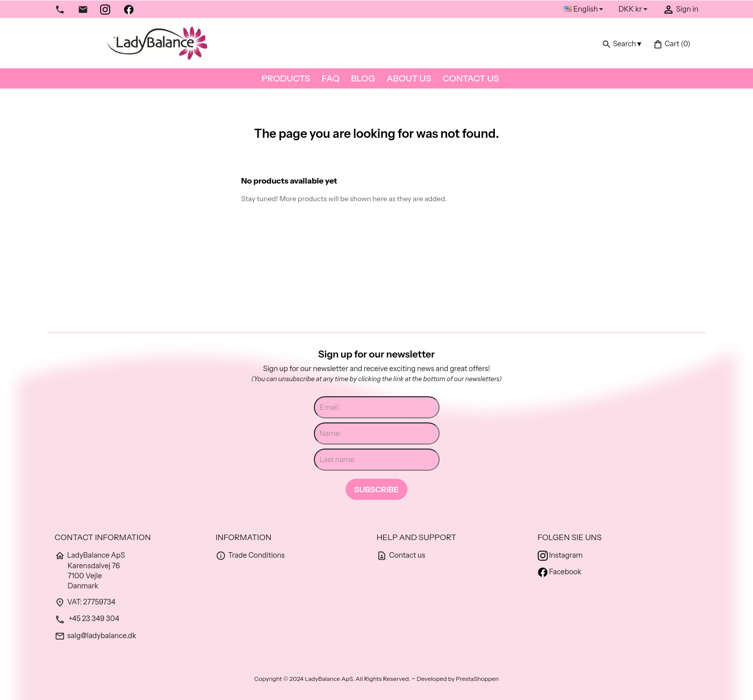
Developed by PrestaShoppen (458, 679)
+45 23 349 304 (87, 619)
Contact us (471, 78)
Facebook (560, 572)
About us (409, 78)
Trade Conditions (250, 555)
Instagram (560, 555)
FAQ (331, 78)
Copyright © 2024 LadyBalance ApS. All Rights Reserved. (333, 679)
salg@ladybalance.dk (96, 636)
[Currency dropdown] (634, 9)
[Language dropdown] (585, 9)
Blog (363, 78)
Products (286, 78)
